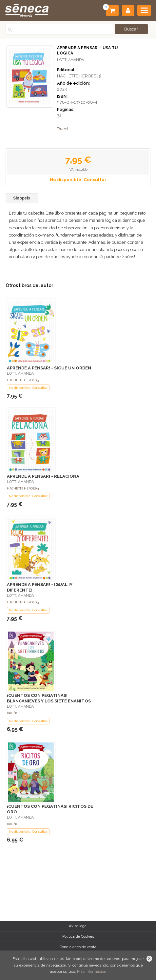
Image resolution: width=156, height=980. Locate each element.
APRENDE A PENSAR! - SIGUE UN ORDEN (49, 368)
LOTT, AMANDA (70, 60)
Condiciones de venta (78, 947)
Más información (92, 971)
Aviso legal (78, 926)
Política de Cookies (78, 936)
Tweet (63, 129)
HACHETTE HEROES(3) (79, 76)
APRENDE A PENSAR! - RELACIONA (43, 476)
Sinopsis (22, 198)
